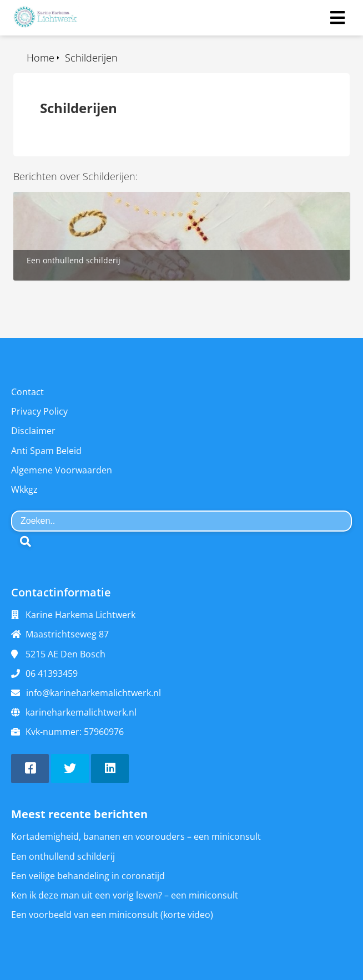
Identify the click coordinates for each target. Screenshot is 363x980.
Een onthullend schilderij (63, 856)
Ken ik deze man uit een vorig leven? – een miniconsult (125, 895)
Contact (27, 392)
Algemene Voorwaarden (62, 470)
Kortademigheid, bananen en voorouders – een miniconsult (136, 836)
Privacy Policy (39, 411)
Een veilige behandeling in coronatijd (88, 876)
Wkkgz (24, 489)
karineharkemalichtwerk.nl (81, 712)
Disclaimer (33, 431)
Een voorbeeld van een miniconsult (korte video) (112, 915)
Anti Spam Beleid (46, 451)
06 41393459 (52, 673)
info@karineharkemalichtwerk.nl (94, 693)
